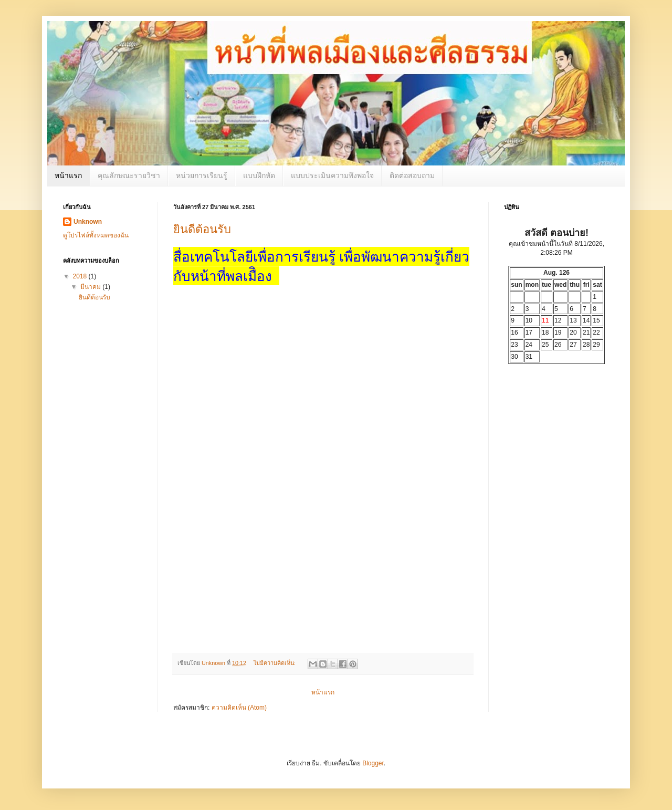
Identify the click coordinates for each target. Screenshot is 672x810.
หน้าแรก (68, 175)
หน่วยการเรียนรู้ (202, 175)
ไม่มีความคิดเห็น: (275, 663)
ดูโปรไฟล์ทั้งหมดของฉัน (96, 235)
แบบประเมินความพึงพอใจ (332, 175)
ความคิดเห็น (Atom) (239, 708)
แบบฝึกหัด (259, 175)
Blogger (373, 763)
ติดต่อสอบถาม (412, 175)
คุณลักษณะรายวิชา (129, 175)
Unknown (88, 222)
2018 (81, 276)
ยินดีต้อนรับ (202, 229)
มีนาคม (91, 287)
